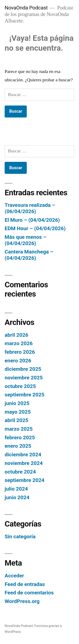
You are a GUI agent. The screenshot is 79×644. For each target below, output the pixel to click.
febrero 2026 (20, 352)
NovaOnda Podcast (26, 8)
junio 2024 (17, 497)
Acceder (14, 576)
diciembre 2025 (23, 369)
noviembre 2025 (24, 378)
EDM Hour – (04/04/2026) (35, 228)
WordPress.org (22, 601)
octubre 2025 (20, 386)
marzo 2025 (19, 429)
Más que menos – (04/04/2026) (25, 240)
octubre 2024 (20, 472)
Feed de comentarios (29, 593)
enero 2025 (18, 446)
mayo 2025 (18, 412)
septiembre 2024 (25, 480)
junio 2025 (17, 403)
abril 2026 (16, 335)
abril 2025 (16, 420)
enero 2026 (18, 361)
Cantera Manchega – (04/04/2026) (29, 255)
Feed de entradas (25, 584)
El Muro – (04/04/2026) (32, 220)
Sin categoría (20, 536)
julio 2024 (16, 489)
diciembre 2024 (23, 455)
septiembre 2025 (25, 395)
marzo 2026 (19, 343)
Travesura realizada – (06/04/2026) (30, 208)
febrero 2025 (20, 437)
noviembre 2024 (24, 463)
